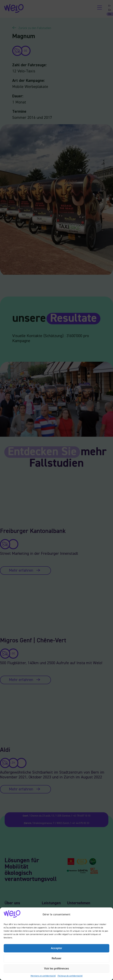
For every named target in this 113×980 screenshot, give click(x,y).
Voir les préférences (56, 969)
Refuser (56, 958)
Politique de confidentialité (70, 976)
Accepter (56, 948)
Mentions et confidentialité (43, 976)
